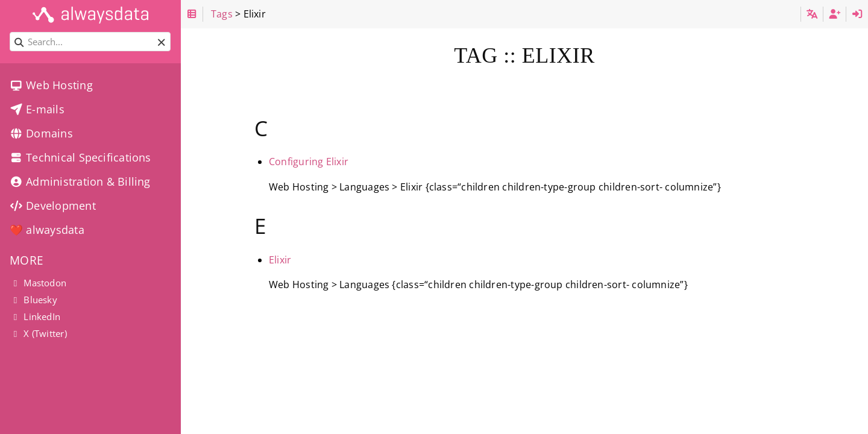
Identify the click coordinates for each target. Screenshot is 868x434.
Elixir (280, 260)
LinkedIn (35, 316)
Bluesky (33, 300)
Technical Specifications (80, 157)
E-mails (37, 109)
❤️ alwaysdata (47, 230)
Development (53, 206)
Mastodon (38, 283)
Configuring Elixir (309, 162)
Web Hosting (51, 85)
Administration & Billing (80, 181)
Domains (41, 133)
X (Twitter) (38, 333)
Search (11, 32)
